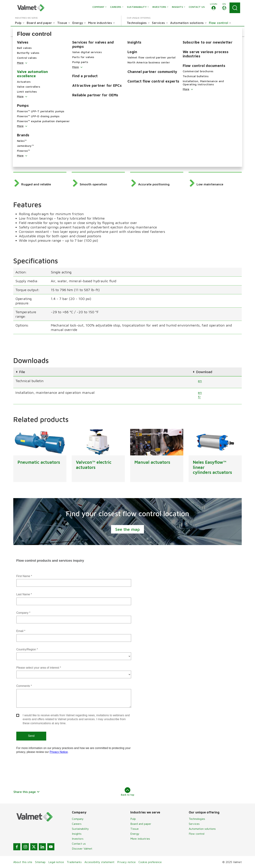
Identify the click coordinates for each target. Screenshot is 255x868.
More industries (140, 839)
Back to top (128, 792)
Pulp (133, 819)
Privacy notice (126, 862)
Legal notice (56, 862)
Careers (77, 824)
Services (194, 824)
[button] (214, 8)
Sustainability (80, 829)
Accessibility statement (99, 862)
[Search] (235, 8)
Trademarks (74, 862)
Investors (78, 839)
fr (199, 397)
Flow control (197, 834)
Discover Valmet (82, 849)
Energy (135, 834)
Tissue (134, 829)
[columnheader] (102, 372)
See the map (127, 529)
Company (78, 819)
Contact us (79, 844)
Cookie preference (150, 862)
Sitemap (40, 862)
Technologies (197, 819)
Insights (77, 834)
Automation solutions (202, 829)
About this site (23, 862)
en (200, 381)
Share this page (27, 792)
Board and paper (141, 824)
